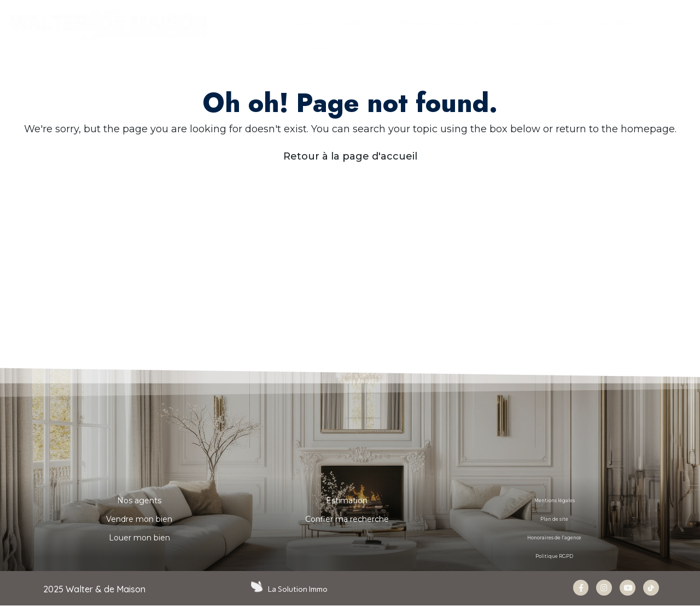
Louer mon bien (139, 538)
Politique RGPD (554, 556)
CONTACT (317, 49)
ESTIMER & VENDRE (442, 24)
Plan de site (555, 519)
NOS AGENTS (539, 24)
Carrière (610, 24)
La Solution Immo (299, 589)
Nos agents (139, 501)
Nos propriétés (334, 24)
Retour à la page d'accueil (350, 156)
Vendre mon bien (139, 519)
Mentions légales (554, 501)
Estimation (347, 501)
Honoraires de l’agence (555, 538)
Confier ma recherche (347, 519)
